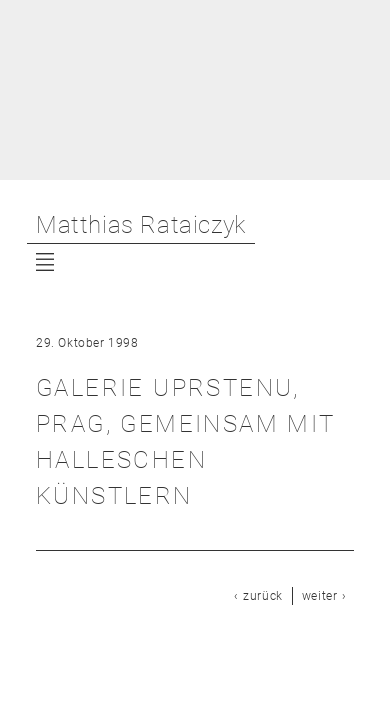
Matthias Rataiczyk (141, 225)
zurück (263, 596)
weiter (320, 596)
